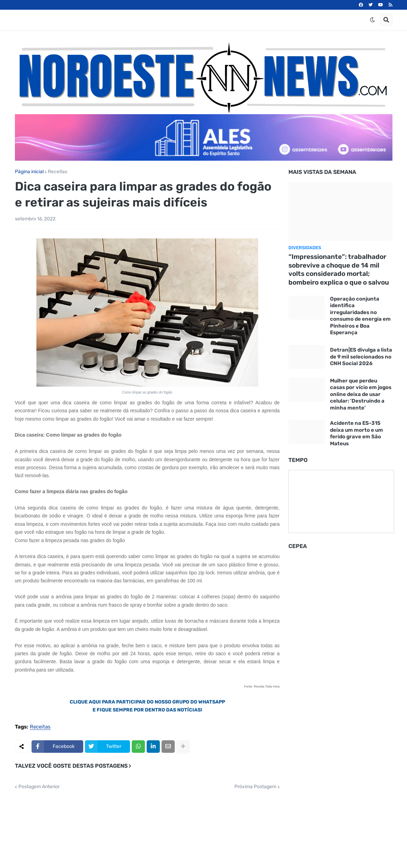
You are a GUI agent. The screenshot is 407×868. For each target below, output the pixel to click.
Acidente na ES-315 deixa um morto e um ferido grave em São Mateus (357, 433)
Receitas (58, 172)
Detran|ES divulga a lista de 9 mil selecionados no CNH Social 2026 (361, 357)
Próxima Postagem (255, 787)
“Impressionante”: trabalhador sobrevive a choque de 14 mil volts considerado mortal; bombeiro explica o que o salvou (339, 269)
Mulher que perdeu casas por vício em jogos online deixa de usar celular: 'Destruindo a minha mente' (361, 394)
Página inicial (29, 172)
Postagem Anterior (39, 787)
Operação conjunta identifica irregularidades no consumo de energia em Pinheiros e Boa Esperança (360, 316)
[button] (372, 20)
